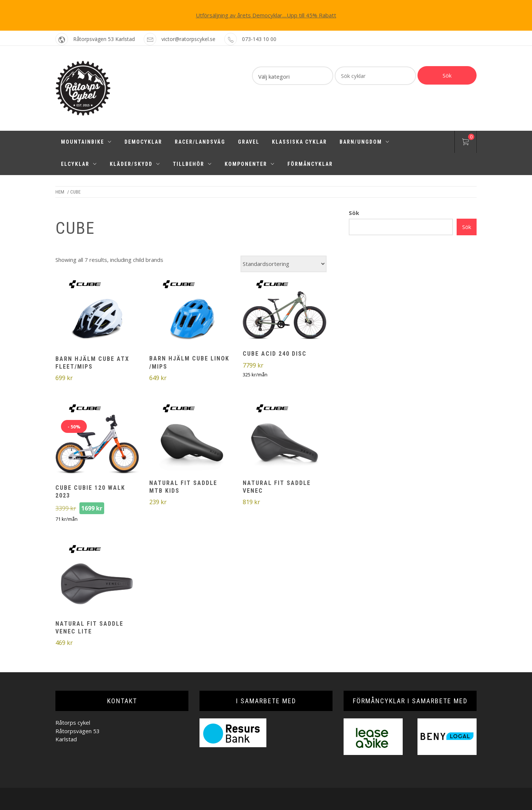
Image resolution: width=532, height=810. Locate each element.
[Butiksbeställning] (284, 264)
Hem (60, 192)
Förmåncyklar (310, 164)
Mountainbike (86, 142)
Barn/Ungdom (365, 142)
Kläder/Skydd (135, 164)
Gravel (249, 142)
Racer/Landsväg (200, 142)
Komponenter (250, 164)
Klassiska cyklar (299, 142)
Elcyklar (79, 164)
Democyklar (143, 142)
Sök (447, 75)
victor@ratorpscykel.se (188, 39)
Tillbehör (192, 164)
